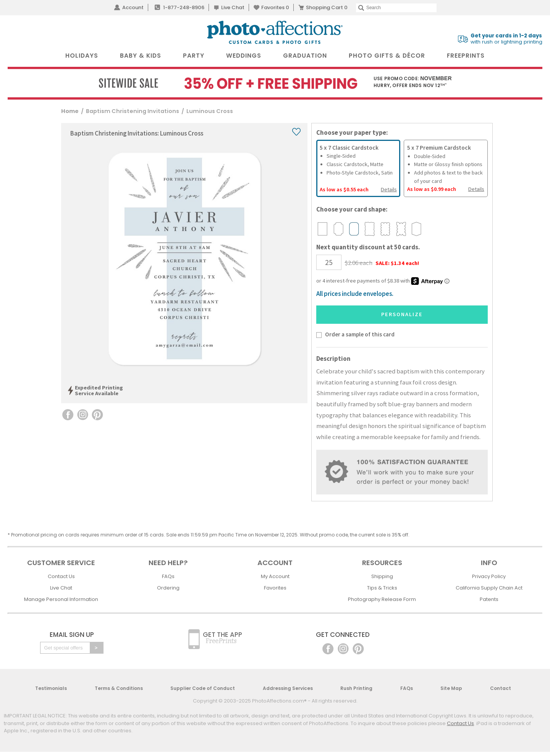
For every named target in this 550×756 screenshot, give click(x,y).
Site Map (451, 688)
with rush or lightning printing (506, 39)
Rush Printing (356, 688)
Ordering (168, 588)
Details (389, 189)
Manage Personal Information (61, 599)
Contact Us (61, 576)
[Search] (396, 8)
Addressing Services (288, 688)
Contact (501, 688)
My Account (275, 576)
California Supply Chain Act (489, 588)
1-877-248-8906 (184, 7)
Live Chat (233, 7)
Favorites (275, 7)
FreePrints (466, 56)
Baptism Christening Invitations (133, 111)
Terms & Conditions (119, 688)
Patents (489, 599)
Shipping (382, 576)
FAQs (168, 576)
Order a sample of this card (360, 334)
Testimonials (51, 688)
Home (70, 111)
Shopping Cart (327, 7)
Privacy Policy (489, 576)
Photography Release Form (382, 599)
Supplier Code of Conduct (203, 688)
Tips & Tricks (382, 588)
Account (133, 7)
